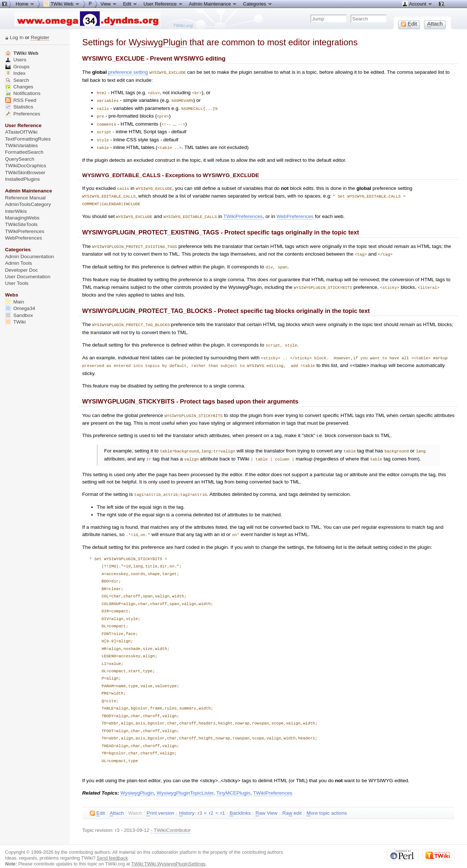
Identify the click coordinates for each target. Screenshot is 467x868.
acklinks (240, 804)
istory (187, 804)
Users (16, 60)
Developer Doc (22, 270)
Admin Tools (19, 263)
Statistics (19, 107)
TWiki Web (22, 53)
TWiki (16, 322)
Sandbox (19, 315)
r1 (223, 804)
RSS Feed (21, 100)
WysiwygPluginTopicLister (185, 784)
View (109, 4)
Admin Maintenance (213, 4)
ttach (117, 804)
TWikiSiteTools (21, 224)
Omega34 (20, 308)
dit (97, 804)
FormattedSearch (24, 152)
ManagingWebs (22, 218)
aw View (266, 804)
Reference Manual (25, 198)
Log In (17, 37)
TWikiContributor (172, 821)
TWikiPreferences (243, 212)
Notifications (23, 93)
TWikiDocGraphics (26, 166)
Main (15, 302)
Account (417, 4)
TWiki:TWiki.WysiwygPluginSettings (169, 855)
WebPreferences (295, 212)
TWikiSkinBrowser (25, 173)
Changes (19, 87)
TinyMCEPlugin (233, 784)
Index (15, 73)
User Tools (17, 283)
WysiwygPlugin (158, 42)
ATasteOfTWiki (21, 132)
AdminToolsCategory (28, 204)
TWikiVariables (22, 146)
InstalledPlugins (23, 179)
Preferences (23, 114)
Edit (130, 4)
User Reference (163, 4)
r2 (211, 804)
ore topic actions (327, 804)
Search (17, 80)
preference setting (128, 72)
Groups (18, 67)
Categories (258, 4)
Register (40, 37)
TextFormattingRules (28, 139)
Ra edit (292, 804)
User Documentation (28, 277)
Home (25, 4)
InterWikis (16, 211)
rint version (161, 804)
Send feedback (112, 849)
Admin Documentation (30, 257)
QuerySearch (20, 159)
